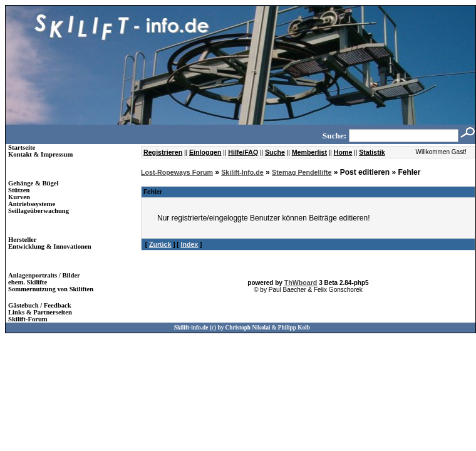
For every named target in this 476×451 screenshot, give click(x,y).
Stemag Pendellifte (302, 172)
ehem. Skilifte (28, 282)
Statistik (372, 152)
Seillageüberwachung (39, 211)
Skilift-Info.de (242, 172)
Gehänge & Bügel (34, 183)
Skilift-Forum (28, 319)
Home (343, 152)
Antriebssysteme (32, 204)
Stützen (19, 190)
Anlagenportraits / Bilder (44, 275)
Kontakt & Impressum (40, 154)
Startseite (22, 148)
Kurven (19, 197)
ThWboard (301, 283)
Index (189, 244)
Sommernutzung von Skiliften (51, 289)
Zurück (160, 244)
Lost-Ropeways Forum (177, 172)
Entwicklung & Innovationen (50, 246)
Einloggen (205, 152)
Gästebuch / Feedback (40, 305)
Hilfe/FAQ (243, 152)
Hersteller (23, 240)
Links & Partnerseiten (40, 312)
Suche (275, 152)
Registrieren (163, 152)
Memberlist (309, 152)
